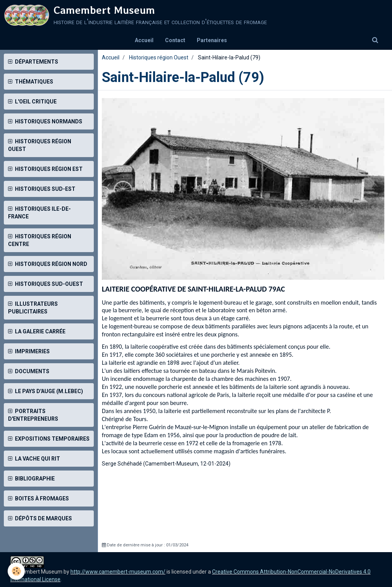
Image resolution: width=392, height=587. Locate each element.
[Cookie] (16, 571)
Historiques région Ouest (159, 57)
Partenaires (212, 40)
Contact (175, 40)
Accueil (144, 40)
